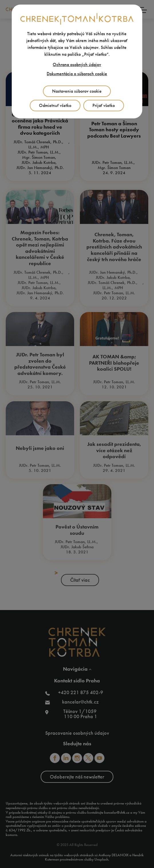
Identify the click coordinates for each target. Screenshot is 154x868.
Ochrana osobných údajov (77, 64)
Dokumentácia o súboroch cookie (77, 74)
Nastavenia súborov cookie (77, 91)
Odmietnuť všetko (55, 105)
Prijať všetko (104, 105)
